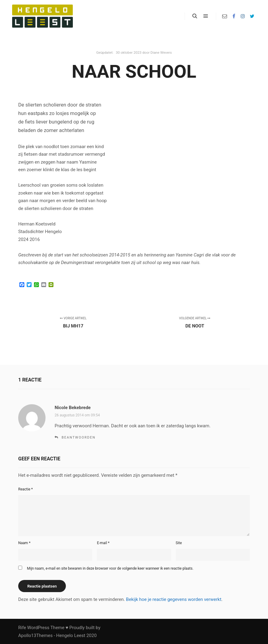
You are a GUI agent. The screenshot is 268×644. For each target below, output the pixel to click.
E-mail (103, 543)
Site (179, 543)
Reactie (25, 489)
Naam (24, 543)
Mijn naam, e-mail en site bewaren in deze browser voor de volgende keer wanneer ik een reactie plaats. (110, 568)
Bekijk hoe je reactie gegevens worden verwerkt (174, 599)
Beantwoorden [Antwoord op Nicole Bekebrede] (79, 437)
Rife (22, 628)
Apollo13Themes (36, 636)
